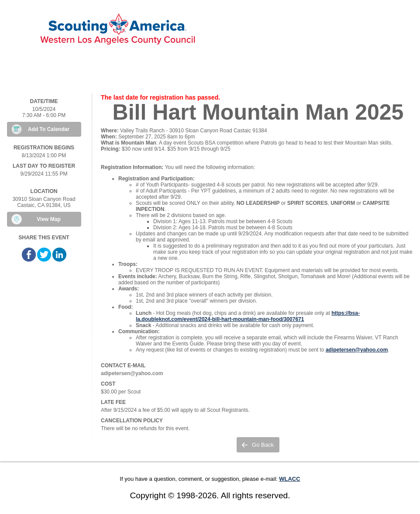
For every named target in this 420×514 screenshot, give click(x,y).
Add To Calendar (49, 129)
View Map (48, 219)
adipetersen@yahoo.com (357, 350)
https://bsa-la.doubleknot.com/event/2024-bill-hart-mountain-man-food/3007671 (248, 316)
